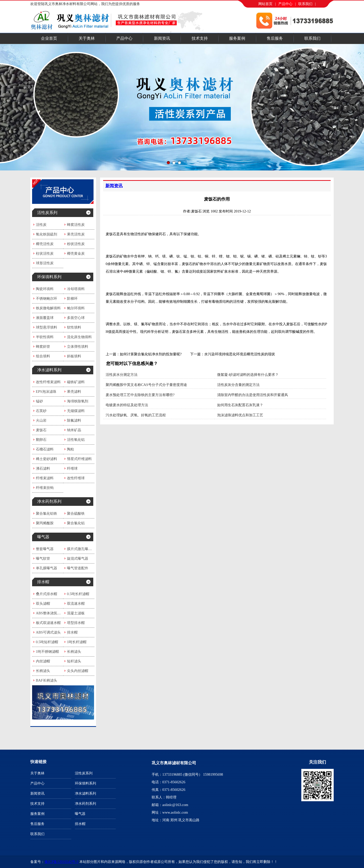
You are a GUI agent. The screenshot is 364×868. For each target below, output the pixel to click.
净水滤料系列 (49, 370)
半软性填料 (45, 337)
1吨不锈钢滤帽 (47, 652)
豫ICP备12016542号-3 (61, 862)
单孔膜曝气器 (47, 568)
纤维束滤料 (45, 478)
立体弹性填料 (78, 346)
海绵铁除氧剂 (78, 401)
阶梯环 (72, 298)
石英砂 (41, 411)
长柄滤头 (74, 652)
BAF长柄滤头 (47, 680)
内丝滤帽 (43, 661)
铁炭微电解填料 (48, 308)
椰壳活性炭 (45, 244)
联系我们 (305, 4)
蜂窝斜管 (43, 346)
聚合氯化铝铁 (47, 513)
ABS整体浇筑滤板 (50, 613)
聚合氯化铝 (76, 523)
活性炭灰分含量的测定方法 (238, 385)
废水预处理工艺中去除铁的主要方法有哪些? (140, 395)
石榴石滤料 (45, 449)
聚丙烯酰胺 (45, 523)
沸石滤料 (43, 468)
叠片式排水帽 (47, 594)
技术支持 (200, 38)
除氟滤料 (74, 420)
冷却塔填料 (76, 289)
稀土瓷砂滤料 (47, 459)
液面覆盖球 (45, 318)
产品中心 (285, 4)
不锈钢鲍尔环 (47, 298)
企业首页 (49, 38)
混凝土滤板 (76, 613)
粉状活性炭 (76, 244)
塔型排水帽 (76, 623)
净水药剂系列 (49, 501)
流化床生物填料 (79, 337)
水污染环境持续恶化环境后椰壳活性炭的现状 (240, 354)
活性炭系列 (47, 213)
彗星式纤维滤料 (79, 459)
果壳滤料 (74, 392)
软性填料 (74, 327)
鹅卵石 (41, 440)
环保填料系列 (49, 277)
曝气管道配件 (78, 568)
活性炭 (41, 225)
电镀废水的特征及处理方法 (127, 405)
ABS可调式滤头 (48, 632)
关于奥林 (87, 38)
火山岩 (41, 420)
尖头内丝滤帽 (78, 671)
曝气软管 (43, 558)
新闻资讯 (162, 38)
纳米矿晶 (74, 430)
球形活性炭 (45, 263)
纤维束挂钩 (45, 488)
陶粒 (71, 449)
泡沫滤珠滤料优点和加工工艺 (240, 415)
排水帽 (43, 582)
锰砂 (39, 401)
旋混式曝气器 (78, 558)
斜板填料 (74, 356)
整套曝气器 (45, 549)
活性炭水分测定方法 (122, 375)
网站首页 (265, 4)
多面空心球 (76, 318)
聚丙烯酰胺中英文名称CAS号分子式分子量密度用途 (146, 385)
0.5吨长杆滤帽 (78, 594)
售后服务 (275, 38)
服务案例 (237, 38)
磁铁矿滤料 (76, 382)
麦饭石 (41, 430)
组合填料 (43, 356)
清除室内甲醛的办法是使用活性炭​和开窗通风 (253, 395)
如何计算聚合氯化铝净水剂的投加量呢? (151, 354)
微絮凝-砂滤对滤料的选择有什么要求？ (248, 375)
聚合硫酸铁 (76, 513)
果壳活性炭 (76, 234)
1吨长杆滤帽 (77, 642)
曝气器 (43, 537)
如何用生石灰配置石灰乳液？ (240, 405)
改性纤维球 (76, 478)
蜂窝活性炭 (76, 225)
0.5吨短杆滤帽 (47, 642)
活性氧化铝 (76, 440)
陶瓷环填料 (45, 289)
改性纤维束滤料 (48, 382)
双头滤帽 (43, 603)
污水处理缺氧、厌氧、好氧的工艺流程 (136, 415)
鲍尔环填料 (76, 308)
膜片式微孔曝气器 (81, 549)
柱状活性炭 (45, 253)
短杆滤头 (74, 661)
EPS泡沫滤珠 (46, 392)
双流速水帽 (76, 603)
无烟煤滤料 (76, 411)
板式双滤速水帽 (48, 623)
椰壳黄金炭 (76, 253)
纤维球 (72, 468)
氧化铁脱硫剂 (47, 234)
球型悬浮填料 (47, 327)
